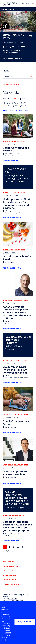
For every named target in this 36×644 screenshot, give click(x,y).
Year (24, 99)
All (29, 99)
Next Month (24, 111)
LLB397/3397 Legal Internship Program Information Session (18, 343)
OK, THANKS (25, 622)
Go (32, 77)
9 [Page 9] (22, 547)
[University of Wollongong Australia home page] (10, 4)
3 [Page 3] (14, 547)
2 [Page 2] (9, 547)
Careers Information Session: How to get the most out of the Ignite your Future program (17, 499)
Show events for (10, 85)
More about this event (13, 58)
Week (11, 99)
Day (4, 99)
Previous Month (10, 111)
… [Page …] (18, 547)
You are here (7, 9)
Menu (30, 3)
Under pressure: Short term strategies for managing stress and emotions (17, 175)
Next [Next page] (8, 551)
